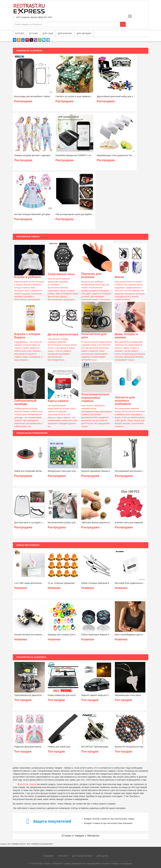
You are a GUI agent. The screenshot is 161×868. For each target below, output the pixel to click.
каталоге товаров (28, 784)
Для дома (103, 856)
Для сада (48, 33)
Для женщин (84, 33)
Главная (48, 856)
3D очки (33, 33)
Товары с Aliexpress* (53, 864)
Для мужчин (65, 33)
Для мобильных (82, 856)
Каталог (63, 856)
